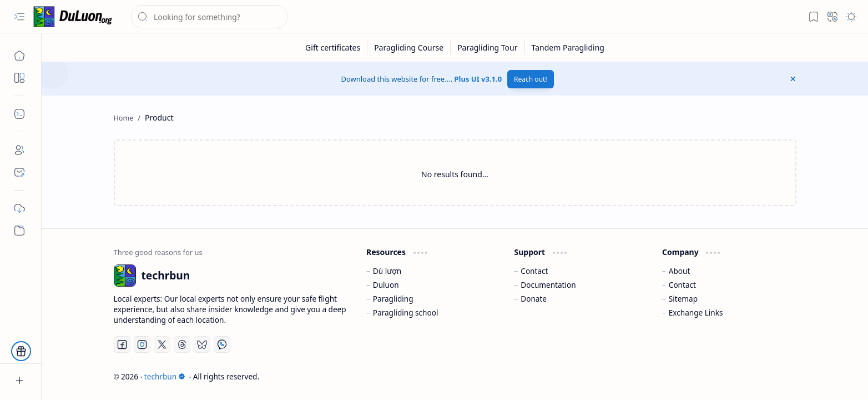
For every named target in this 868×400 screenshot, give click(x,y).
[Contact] (19, 172)
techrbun (165, 376)
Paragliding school (406, 312)
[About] (19, 150)
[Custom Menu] (19, 231)
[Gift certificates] (333, 47)
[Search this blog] (209, 17)
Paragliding (393, 299)
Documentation (548, 285)
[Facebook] (122, 344)
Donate (534, 299)
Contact (534, 271)
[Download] (19, 208)
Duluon (386, 285)
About (680, 271)
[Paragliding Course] (409, 47)
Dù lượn (387, 271)
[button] (19, 17)
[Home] (19, 56)
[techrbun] (75, 17)
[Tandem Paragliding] (568, 47)
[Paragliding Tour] (488, 47)
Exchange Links (696, 312)
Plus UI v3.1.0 (478, 79)
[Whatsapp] (222, 344)
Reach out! (531, 79)
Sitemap (683, 299)
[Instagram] (142, 344)
